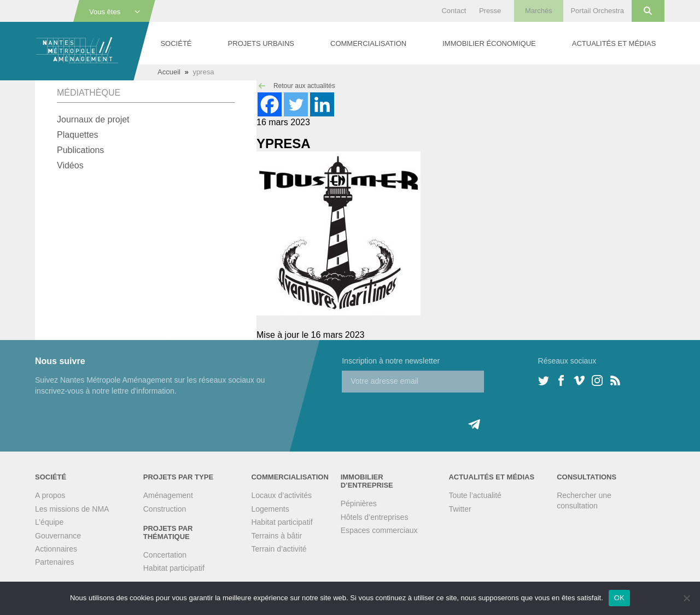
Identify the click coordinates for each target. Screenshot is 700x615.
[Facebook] (270, 104)
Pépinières (359, 503)
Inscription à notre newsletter (391, 361)
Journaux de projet (93, 119)
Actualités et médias (614, 43)
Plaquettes (78, 135)
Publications (80, 150)
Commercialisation (368, 43)
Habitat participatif (174, 568)
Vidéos (70, 165)
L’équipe (49, 522)
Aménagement (168, 495)
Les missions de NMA (72, 509)
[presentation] (425, 414)
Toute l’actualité (475, 495)
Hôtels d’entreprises (375, 517)
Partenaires (55, 562)
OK (619, 598)
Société (176, 43)
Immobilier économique (489, 43)
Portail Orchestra (597, 11)
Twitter (460, 509)
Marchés (539, 11)
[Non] (686, 598)
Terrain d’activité (279, 549)
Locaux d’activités (281, 495)
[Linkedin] (322, 104)
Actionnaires (56, 549)
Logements (270, 509)
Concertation (165, 555)
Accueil (169, 72)
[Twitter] (296, 104)
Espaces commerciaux (379, 530)
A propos (50, 495)
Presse (490, 11)
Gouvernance (58, 536)
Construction (165, 509)
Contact (454, 11)
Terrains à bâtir (276, 536)
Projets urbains (261, 43)
